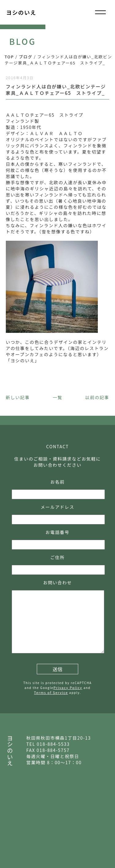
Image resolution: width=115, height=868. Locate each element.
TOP (9, 57)
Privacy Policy (68, 687)
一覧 (57, 397)
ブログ (26, 57)
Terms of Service (51, 692)
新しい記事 (18, 397)
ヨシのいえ (21, 12)
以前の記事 (97, 397)
